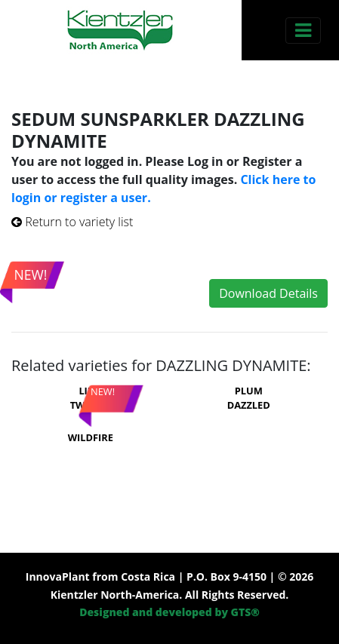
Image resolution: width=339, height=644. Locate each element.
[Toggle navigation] (303, 31)
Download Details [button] (268, 293)
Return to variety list (72, 222)
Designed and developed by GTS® (169, 612)
